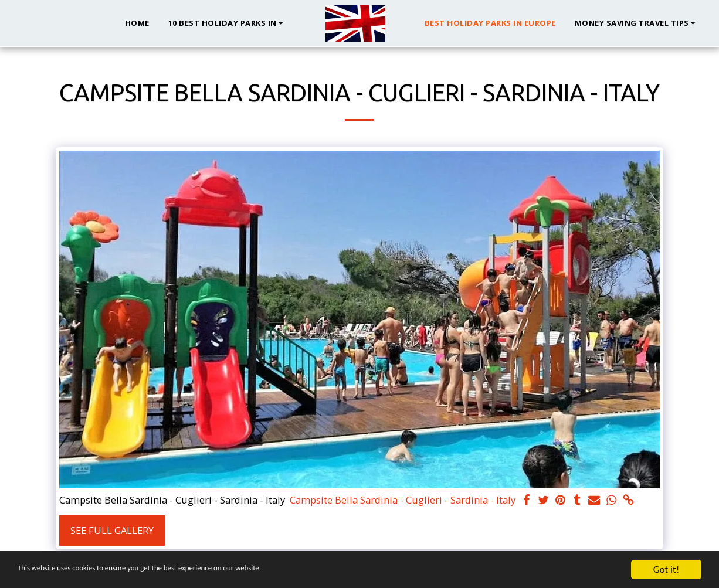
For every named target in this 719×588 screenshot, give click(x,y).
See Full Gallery (112, 530)
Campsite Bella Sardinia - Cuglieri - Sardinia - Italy (403, 500)
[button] (228, 23)
